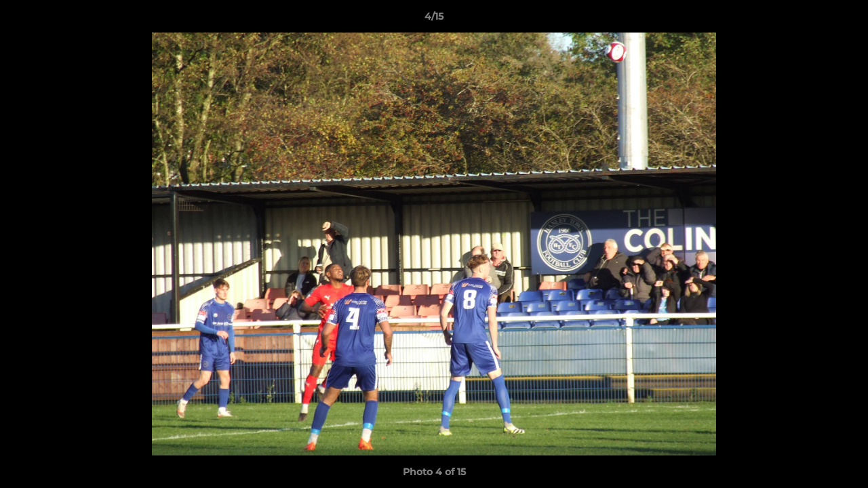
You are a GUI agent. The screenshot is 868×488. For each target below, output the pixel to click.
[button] (844, 20)
